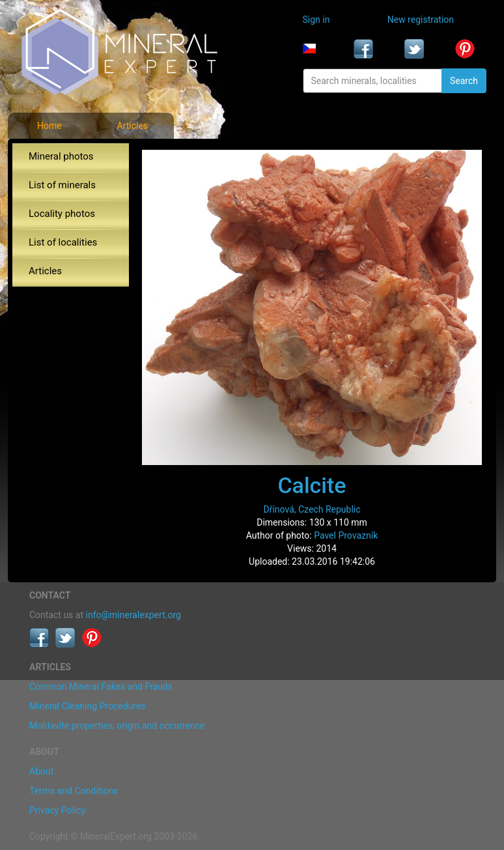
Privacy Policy (57, 810)
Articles (132, 126)
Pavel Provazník (346, 535)
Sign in (316, 20)
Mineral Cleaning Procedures (88, 706)
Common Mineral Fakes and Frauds (101, 687)
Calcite (312, 485)
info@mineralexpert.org (133, 615)
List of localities (63, 242)
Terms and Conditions (74, 791)
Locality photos (62, 214)
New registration (421, 20)
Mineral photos (61, 156)
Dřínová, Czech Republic (312, 509)
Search (464, 81)
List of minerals (62, 185)
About (41, 771)
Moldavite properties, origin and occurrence (117, 726)
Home (49, 126)
